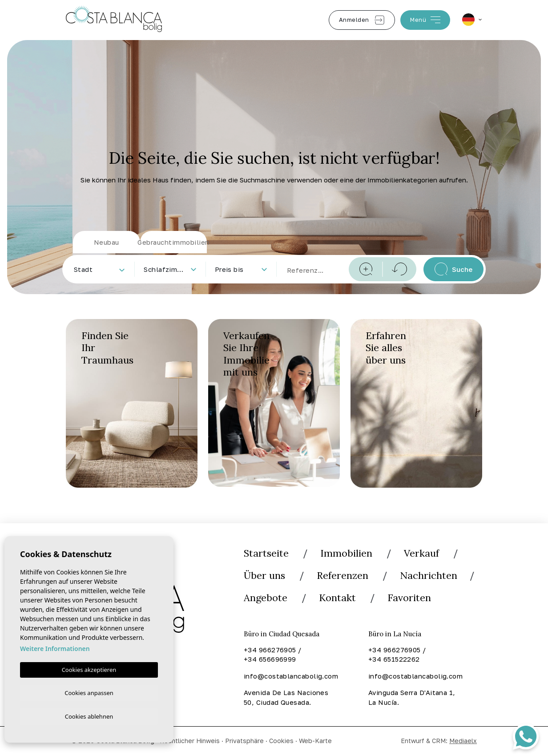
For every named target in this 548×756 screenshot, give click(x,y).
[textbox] (101, 269)
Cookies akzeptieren (89, 668)
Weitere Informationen (55, 647)
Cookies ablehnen (89, 716)
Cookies (281, 741)
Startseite (266, 553)
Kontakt (338, 598)
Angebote (266, 598)
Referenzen (342, 576)
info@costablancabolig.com (290, 677)
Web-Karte (315, 741)
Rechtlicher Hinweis (190, 741)
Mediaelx (463, 741)
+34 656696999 (270, 660)
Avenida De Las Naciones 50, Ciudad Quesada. (286, 698)
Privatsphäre (244, 741)
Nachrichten (429, 576)
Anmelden (362, 20)
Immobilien (346, 553)
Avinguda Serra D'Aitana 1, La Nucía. (412, 698)
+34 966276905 (270, 651)
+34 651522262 (394, 660)
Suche (453, 269)
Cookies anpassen (89, 691)
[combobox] (99, 269)
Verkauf (421, 553)
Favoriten (410, 598)
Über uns (264, 576)
